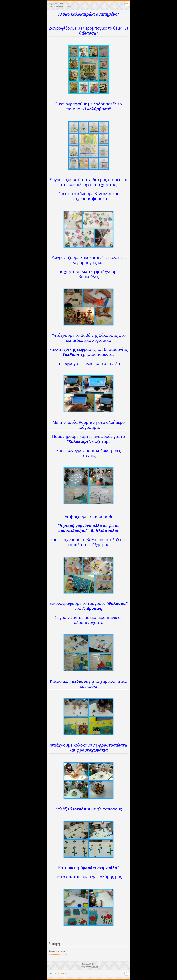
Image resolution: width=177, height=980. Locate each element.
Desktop (63, 973)
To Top (127, 973)
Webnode (95, 967)
